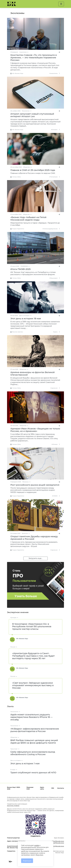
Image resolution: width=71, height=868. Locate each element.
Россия (13, 647)
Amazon (55, 130)
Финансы (26, 482)
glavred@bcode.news (57, 843)
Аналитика (23, 52)
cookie (37, 845)
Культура (13, 617)
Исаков (55, 444)
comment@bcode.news (56, 846)
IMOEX (55, 496)
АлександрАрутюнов (51, 229)
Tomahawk (54, 177)
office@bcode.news (58, 841)
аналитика (54, 73)
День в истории (24, 316)
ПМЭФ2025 (24, 266)
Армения (25, 533)
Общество (26, 167)
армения (55, 388)
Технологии (26, 111)
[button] (61, 4)
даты (56, 332)
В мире (13, 770)
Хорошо (27, 861)
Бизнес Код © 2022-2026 (14, 788)
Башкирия (54, 278)
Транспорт (14, 749)
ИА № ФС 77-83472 (13, 806)
